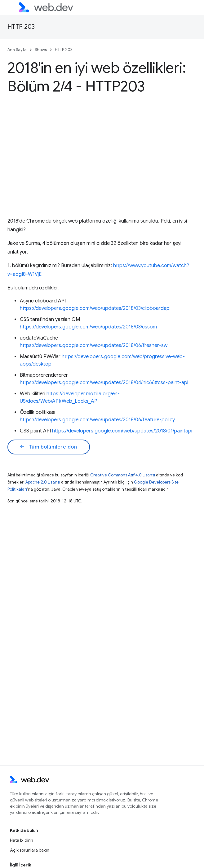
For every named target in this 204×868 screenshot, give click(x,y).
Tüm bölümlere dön (48, 447)
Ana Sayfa (17, 50)
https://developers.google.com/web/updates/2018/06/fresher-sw (94, 345)
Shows (41, 50)
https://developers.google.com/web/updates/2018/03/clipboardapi (95, 308)
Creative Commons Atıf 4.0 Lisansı (123, 475)
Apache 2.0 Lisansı (43, 482)
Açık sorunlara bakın (30, 850)
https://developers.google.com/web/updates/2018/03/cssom (88, 327)
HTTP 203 (21, 27)
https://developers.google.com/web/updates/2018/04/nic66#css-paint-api (104, 383)
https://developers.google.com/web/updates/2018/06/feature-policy (97, 420)
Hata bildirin (22, 840)
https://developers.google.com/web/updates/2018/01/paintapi (122, 431)
